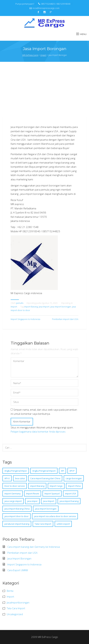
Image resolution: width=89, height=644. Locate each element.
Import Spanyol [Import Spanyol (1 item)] (52, 494)
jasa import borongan (61, 307)
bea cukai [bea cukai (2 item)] (20, 478)
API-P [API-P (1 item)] (72, 471)
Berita (10, 591)
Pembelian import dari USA (65, 319)
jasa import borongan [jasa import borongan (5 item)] (46, 509)
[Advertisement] (46, 91)
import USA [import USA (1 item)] (71, 494)
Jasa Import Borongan (19, 558)
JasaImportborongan (18, 602)
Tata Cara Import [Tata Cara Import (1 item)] (43, 524)
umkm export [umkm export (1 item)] (63, 524)
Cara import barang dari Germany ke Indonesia (34, 547)
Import (14, 307)
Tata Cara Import (16, 608)
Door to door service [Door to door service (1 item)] (15, 486)
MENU (83, 34)
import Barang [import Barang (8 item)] (37, 486)
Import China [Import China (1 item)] (74, 486)
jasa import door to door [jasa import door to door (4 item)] (17, 516)
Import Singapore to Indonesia (25, 319)
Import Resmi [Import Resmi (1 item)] (33, 494)
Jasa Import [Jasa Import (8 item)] (49, 501)
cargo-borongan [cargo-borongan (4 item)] (74, 478)
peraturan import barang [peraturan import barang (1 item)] (17, 524)
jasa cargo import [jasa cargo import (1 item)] (13, 501)
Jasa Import (44, 307)
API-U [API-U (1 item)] (7, 478)
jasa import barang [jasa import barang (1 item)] (69, 501)
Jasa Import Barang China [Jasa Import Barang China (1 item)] (17, 509)
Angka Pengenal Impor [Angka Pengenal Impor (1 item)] (16, 471)
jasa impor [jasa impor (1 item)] (32, 501)
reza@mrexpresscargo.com (46, 8)
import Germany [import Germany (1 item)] (13, 494)
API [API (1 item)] (62, 471)
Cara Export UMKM (18, 570)
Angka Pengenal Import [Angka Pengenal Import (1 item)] (44, 471)
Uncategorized (15, 614)
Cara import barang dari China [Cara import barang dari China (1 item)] (45, 478)
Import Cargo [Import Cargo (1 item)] (56, 486)
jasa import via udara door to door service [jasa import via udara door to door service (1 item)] (55, 516)
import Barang (31, 307)
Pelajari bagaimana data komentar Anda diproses (38, 432)
